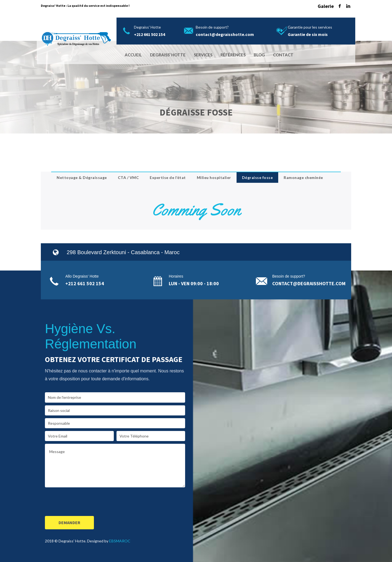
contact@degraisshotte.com (309, 283)
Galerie (326, 6)
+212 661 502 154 (85, 283)
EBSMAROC (120, 541)
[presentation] (86, 503)
